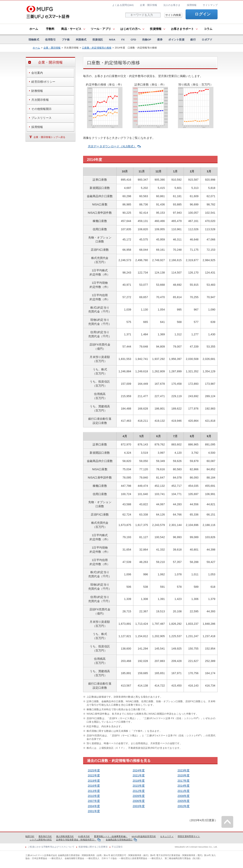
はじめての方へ (130, 29)
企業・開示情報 (148, 5)
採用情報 (192, 5)
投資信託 (98, 39)
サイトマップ (210, 5)
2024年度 (139, 771)
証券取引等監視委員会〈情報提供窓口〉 (78, 840)
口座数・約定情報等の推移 (97, 48)
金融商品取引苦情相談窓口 (121, 840)
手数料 (50, 29)
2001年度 (94, 811)
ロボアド (207, 39)
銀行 (193, 39)
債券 (160, 39)
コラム (208, 29)
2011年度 (184, 791)
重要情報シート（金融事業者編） (111, 836)
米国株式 (81, 39)
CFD (133, 39)
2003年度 (139, 806)
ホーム (34, 29)
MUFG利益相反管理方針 (144, 836)
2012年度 (139, 791)
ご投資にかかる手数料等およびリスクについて (51, 847)
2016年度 (94, 786)
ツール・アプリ (101, 29)
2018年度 (139, 781)
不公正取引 (117, 847)
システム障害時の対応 (41, 840)
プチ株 (66, 39)
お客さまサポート (183, 29)
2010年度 (94, 796)
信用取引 (50, 39)
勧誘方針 (30, 836)
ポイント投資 (176, 39)
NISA (112, 39)
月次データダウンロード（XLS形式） (114, 146)
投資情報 (156, 29)
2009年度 (139, 796)
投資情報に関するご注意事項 (93, 847)
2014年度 (184, 786)
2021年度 (139, 776)
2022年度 (94, 776)
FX (123, 39)
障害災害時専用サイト (189, 836)
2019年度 (94, 781)
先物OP (147, 39)
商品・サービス (71, 29)
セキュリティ (167, 836)
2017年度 (184, 781)
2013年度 (94, 791)
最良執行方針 (45, 836)
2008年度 (184, 796)
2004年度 (94, 806)
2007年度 (94, 801)
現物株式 (34, 39)
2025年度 (94, 771)
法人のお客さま (172, 5)
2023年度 (184, 771)
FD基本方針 (84, 836)
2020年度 (184, 776)
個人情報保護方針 (65, 836)
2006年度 (139, 801)
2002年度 (184, 806)
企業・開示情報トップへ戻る (49, 137)
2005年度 (184, 801)
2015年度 (139, 786)
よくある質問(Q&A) (123, 5)
